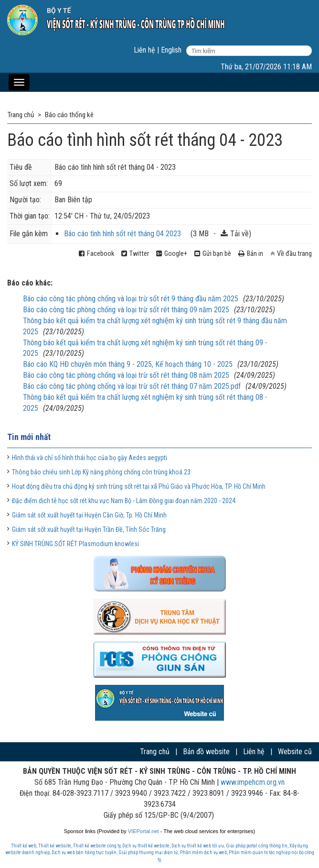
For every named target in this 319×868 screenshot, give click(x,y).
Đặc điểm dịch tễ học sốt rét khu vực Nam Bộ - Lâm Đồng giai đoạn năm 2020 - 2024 (124, 501)
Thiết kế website (55, 846)
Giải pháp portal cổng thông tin (257, 846)
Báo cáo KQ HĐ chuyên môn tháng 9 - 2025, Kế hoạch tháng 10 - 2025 (128, 364)
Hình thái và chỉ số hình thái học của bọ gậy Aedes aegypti (90, 458)
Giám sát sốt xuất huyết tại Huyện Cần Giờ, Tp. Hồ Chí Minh (89, 515)
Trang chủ (155, 752)
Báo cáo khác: (30, 283)
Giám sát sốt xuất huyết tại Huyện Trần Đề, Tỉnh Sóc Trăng (89, 529)
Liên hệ (144, 50)
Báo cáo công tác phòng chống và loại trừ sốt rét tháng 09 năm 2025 (126, 310)
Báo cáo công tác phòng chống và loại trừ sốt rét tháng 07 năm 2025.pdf (132, 386)
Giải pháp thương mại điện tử (148, 852)
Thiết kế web (24, 846)
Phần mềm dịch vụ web (203, 852)
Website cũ (295, 752)
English (171, 50)
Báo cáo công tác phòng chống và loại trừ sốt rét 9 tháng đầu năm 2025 (131, 299)
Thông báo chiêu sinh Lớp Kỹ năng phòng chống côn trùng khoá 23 (101, 472)
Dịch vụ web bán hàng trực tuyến (84, 852)
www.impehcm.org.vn (253, 782)
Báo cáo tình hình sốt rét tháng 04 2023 (122, 234)
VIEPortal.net (144, 831)
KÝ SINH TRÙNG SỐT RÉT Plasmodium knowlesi (75, 544)
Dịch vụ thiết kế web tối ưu (198, 846)
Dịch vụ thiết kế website (146, 846)
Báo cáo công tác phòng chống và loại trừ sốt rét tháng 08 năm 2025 (126, 375)
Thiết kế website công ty (97, 846)
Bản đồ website (206, 752)
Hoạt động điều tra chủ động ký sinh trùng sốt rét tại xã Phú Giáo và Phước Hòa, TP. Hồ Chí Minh (139, 486)
